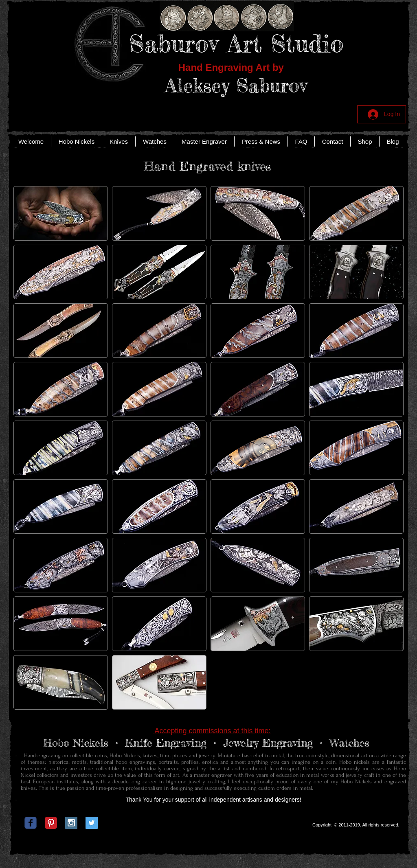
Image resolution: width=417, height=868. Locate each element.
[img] (159, 682)
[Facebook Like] (207, 825)
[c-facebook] (31, 823)
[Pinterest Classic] (51, 823)
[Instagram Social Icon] (71, 823)
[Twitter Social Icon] (92, 823)
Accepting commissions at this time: (212, 731)
